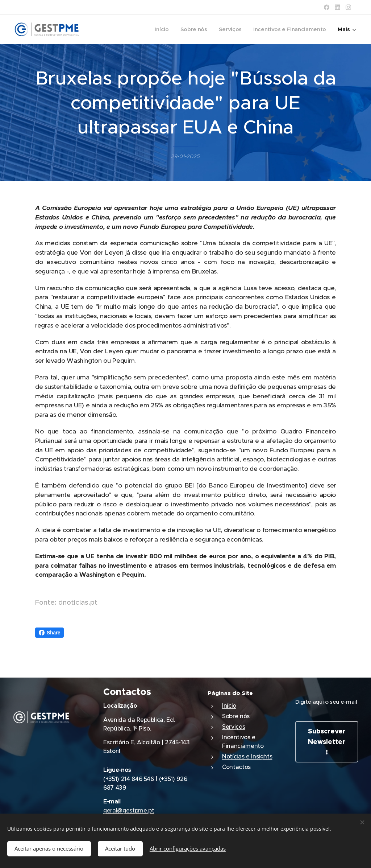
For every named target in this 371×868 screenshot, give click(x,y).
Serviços (234, 727)
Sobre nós (236, 716)
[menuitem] (158, 29)
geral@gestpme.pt (129, 810)
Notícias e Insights (247, 756)
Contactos (236, 767)
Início (229, 705)
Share (49, 633)
